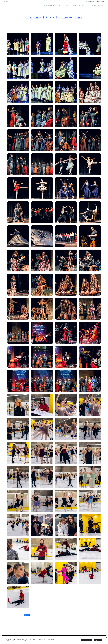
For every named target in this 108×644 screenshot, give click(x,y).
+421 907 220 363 (100, 1)
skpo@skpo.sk (91, 1)
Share (27, 615)
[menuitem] (76, 6)
